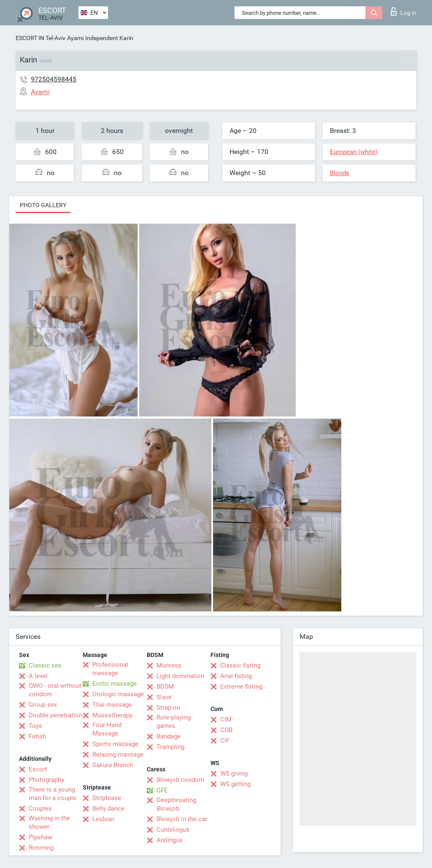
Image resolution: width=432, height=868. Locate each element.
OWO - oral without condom (55, 690)
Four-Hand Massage (107, 729)
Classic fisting (240, 665)
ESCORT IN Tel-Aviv (40, 38)
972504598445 (54, 79)
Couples (40, 809)
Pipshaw (40, 837)
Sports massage (115, 744)
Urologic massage (118, 694)
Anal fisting (236, 676)
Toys (35, 726)
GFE (162, 790)
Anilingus (170, 840)
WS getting (235, 784)
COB (226, 730)
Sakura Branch (113, 765)
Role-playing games (174, 722)
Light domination (180, 676)
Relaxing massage (118, 754)
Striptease (107, 798)
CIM (226, 719)
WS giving (234, 773)
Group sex (43, 705)
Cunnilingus (173, 830)
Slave (164, 697)
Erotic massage (115, 684)
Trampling (170, 747)
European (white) (354, 152)
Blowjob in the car (182, 819)
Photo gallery (43, 205)
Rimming (41, 848)
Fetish (37, 736)
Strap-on (168, 708)
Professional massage (110, 669)
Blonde (340, 173)
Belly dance (108, 809)
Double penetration (55, 715)
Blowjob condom (180, 780)
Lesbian (103, 819)
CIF (225, 741)
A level (38, 676)
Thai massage (112, 705)
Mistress (169, 665)
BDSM (165, 687)
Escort (38, 769)
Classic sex (45, 665)
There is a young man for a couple (53, 794)
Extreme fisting (241, 687)
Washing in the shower (49, 822)
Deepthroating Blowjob (176, 804)
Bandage (169, 736)
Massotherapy (112, 715)
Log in (404, 11)
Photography (46, 780)
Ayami (75, 38)
